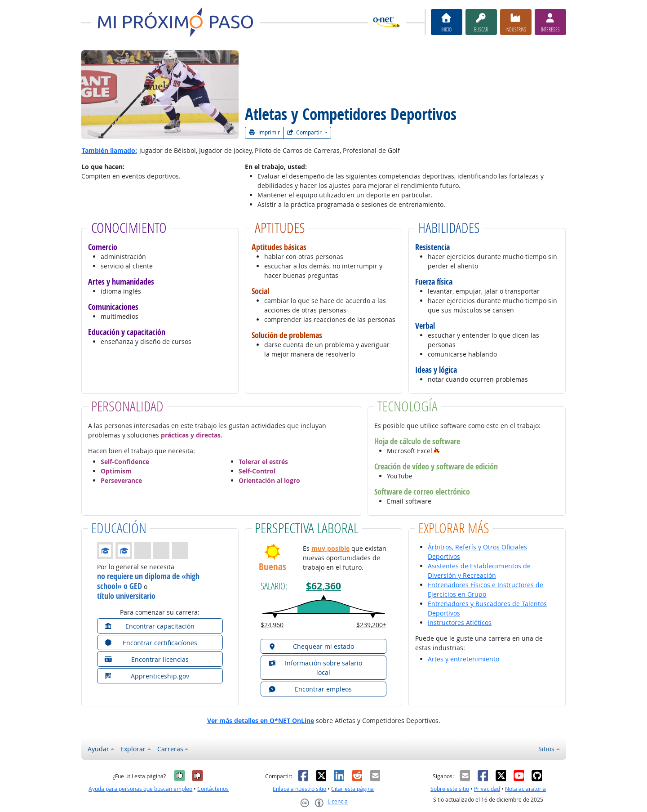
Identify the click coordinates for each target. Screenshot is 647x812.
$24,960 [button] (272, 625)
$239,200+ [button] (371, 625)
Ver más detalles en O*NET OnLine (261, 721)
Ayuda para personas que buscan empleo (140, 789)
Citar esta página (352, 789)
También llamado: (109, 150)
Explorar (133, 749)
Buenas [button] (273, 567)
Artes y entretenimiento (463, 659)
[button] (437, 451)
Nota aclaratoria (525, 789)
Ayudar (98, 749)
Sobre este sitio (450, 789)
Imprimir (264, 132)
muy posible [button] (330, 548)
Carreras (170, 749)
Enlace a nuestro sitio (299, 789)
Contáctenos (213, 789)
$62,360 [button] (323, 586)
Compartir (305, 132)
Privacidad (487, 789)
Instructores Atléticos (460, 622)
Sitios (546, 749)
